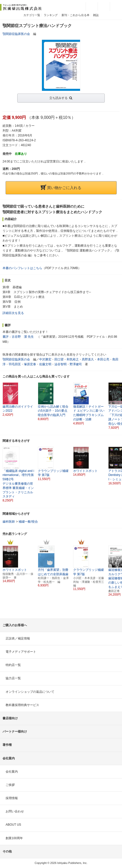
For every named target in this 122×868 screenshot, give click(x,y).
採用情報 (12, 798)
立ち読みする (58, 98)
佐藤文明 (45, 364)
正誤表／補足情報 (18, 638)
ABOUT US (13, 825)
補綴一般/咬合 (28, 522)
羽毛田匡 (15, 364)
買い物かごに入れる (61, 188)
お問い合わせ (15, 811)
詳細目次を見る (13, 313)
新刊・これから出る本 (75, 15)
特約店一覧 (13, 665)
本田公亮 (103, 359)
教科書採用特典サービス (22, 705)
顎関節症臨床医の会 (16, 34)
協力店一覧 (13, 678)
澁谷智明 (60, 364)
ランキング (51, 15)
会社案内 (12, 772)
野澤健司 (76, 364)
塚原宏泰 (30, 364)
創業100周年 (14, 838)
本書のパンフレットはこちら (22, 268)
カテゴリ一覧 (32, 15)
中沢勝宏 (45, 359)
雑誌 (96, 15)
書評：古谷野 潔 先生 (18, 337)
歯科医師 (9, 522)
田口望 (59, 359)
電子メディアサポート (21, 652)
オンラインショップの (30, 692)
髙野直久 (88, 359)
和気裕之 (73, 359)
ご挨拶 (10, 785)
